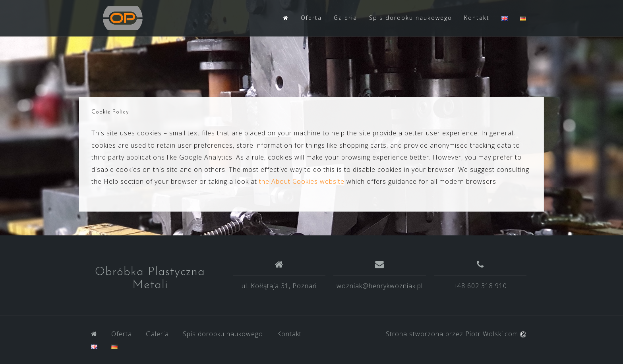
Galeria (345, 18)
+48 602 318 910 (480, 286)
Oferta (311, 18)
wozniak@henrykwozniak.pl (380, 286)
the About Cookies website (302, 181)
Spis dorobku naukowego (411, 18)
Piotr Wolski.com (496, 334)
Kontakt (477, 18)
